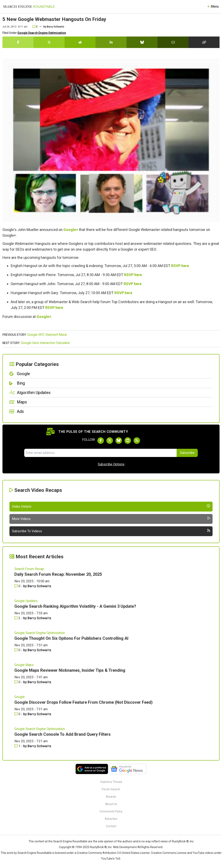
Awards (111, 797)
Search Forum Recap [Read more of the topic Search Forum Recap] (29, 569)
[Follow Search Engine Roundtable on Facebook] (101, 441)
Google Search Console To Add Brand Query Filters (63, 734)
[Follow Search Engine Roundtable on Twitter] (110, 441)
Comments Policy (111, 811)
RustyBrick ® (98, 847)
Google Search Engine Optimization (42, 33)
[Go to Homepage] (29, 7)
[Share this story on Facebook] (18, 42)
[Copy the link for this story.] (204, 42)
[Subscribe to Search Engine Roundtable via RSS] (137, 441)
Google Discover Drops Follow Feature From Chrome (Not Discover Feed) (83, 702)
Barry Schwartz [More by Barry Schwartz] (39, 586)
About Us (111, 804)
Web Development (125, 847)
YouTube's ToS (111, 859)
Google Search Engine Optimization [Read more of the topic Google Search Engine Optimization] (40, 633)
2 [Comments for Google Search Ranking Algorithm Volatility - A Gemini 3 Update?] (18, 618)
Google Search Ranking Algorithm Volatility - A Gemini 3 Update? (75, 606)
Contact (111, 826)
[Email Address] (101, 453)
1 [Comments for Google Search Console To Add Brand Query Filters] (18, 746)
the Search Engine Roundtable (68, 841)
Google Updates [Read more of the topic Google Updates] (26, 601)
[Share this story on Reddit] (80, 42)
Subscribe (187, 453)
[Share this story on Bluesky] (142, 42)
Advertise (111, 819)
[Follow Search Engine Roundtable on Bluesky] (119, 441)
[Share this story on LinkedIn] (111, 42)
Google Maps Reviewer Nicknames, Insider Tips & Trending (70, 670)
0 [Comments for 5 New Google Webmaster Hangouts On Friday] (35, 27)
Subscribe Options (111, 464)
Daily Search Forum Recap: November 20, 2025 (58, 574)
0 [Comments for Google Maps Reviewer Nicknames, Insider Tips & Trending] (18, 682)
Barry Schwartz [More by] (55, 27)
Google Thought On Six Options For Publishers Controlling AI (71, 638)
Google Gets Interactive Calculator (46, 343)
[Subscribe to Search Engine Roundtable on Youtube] (128, 441)
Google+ (71, 230)
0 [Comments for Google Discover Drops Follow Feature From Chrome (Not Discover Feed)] (18, 714)
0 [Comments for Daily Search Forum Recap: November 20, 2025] (18, 586)
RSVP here (180, 266)
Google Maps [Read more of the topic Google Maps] (24, 665)
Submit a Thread (111, 782)
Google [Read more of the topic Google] (20, 697)
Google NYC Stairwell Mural (47, 335)
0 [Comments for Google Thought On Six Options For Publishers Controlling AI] (18, 650)
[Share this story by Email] (173, 42)
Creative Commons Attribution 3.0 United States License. (114, 853)
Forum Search (111, 789)
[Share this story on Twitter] (49, 42)
